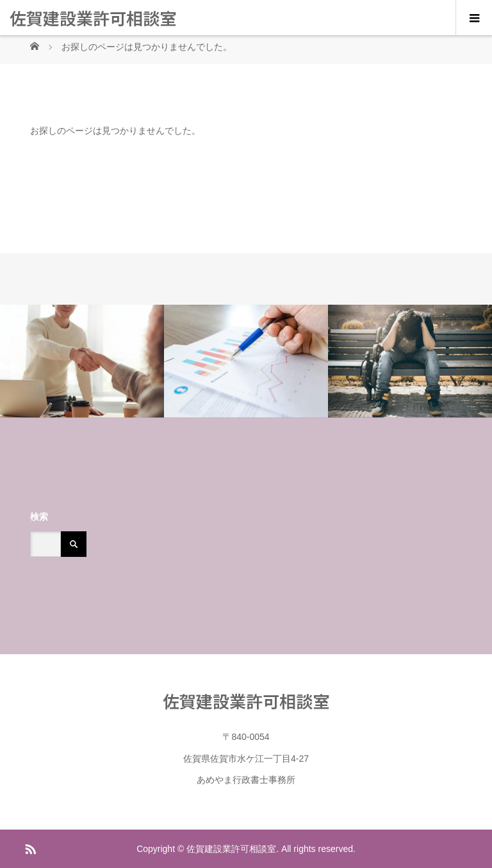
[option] (82, 361)
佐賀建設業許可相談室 (93, 18)
